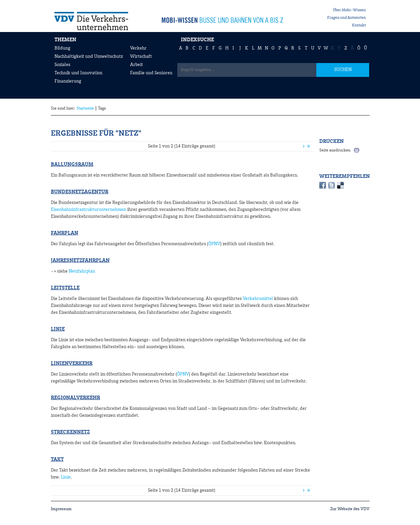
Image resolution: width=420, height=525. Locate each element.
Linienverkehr (72, 364)
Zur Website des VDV (350, 509)
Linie (58, 329)
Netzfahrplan (82, 271)
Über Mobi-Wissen (349, 10)
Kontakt (359, 25)
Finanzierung (68, 81)
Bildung (62, 48)
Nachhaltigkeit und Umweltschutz (89, 56)
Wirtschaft (141, 56)
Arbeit (137, 65)
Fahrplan (65, 233)
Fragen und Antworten (347, 18)
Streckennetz (70, 432)
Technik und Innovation (78, 73)
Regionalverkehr (75, 398)
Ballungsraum (72, 165)
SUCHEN (343, 70)
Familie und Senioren (151, 73)
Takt (57, 460)
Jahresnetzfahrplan (80, 261)
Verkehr (138, 48)
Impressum (61, 509)
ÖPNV (214, 244)
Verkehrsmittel (258, 299)
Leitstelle (65, 288)
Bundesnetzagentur (80, 192)
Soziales (62, 65)
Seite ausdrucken (335, 150)
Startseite (85, 108)
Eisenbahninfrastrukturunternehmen (88, 210)
